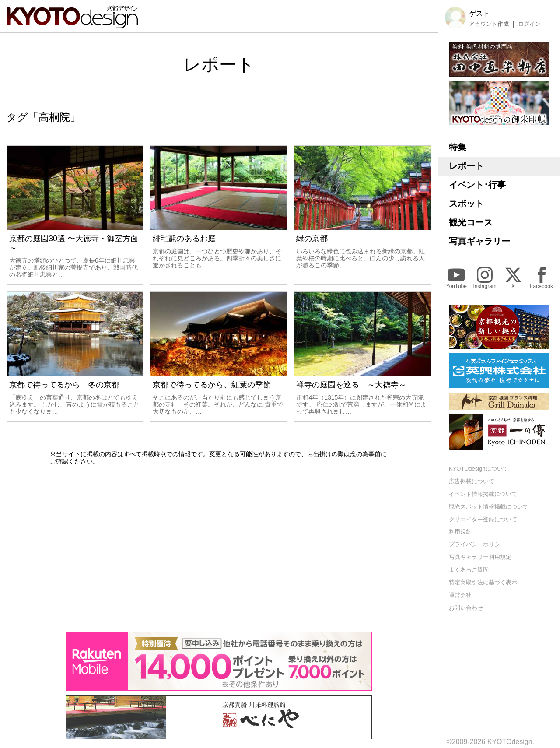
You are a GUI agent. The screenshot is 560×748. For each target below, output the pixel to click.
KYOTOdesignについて (479, 469)
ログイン (529, 24)
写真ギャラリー (479, 241)
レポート (466, 166)
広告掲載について (472, 481)
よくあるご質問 (469, 570)
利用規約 (460, 532)
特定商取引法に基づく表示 (483, 582)
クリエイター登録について (483, 519)
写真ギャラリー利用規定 (480, 557)
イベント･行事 (477, 185)
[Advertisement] (219, 548)
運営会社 (460, 595)
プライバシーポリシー (477, 544)
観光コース (471, 222)
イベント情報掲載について (483, 494)
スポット (466, 204)
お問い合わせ (466, 608)
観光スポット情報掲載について (489, 507)
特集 (458, 147)
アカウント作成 (489, 24)
